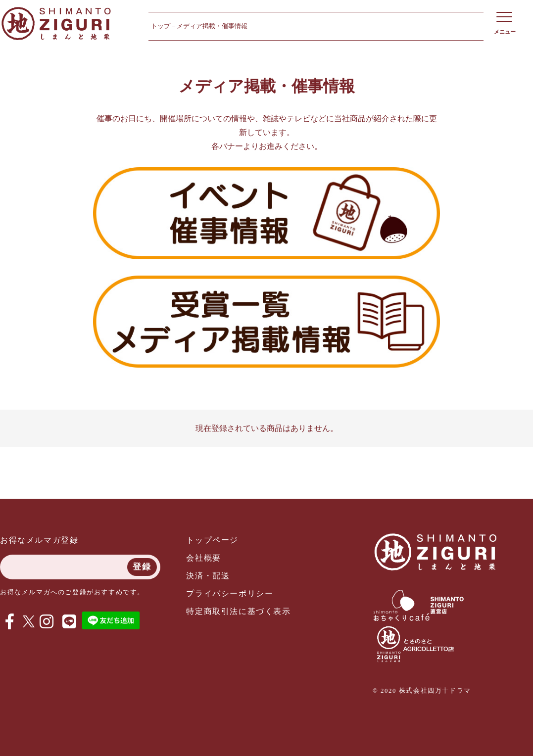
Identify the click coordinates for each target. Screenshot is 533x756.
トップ (161, 26)
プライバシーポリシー (230, 593)
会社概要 (203, 558)
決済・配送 (208, 576)
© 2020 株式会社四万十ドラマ (422, 691)
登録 (142, 567)
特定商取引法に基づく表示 (238, 611)
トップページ (212, 540)
